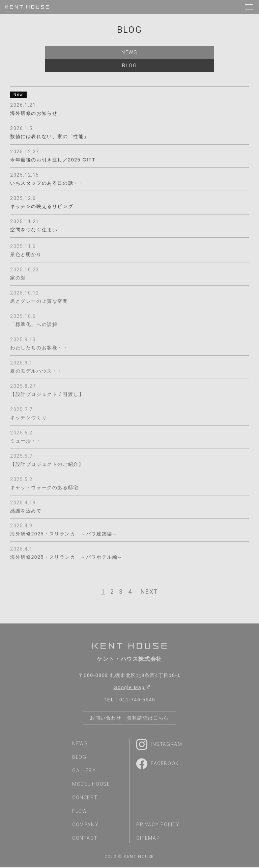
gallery (84, 774)
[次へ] (149, 593)
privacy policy (158, 828)
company (85, 828)
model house (91, 787)
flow (80, 814)
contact (85, 841)
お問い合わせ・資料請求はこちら (129, 721)
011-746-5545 (137, 703)
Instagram (159, 747)
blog (129, 66)
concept (85, 801)
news (129, 53)
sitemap (148, 841)
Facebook (158, 767)
